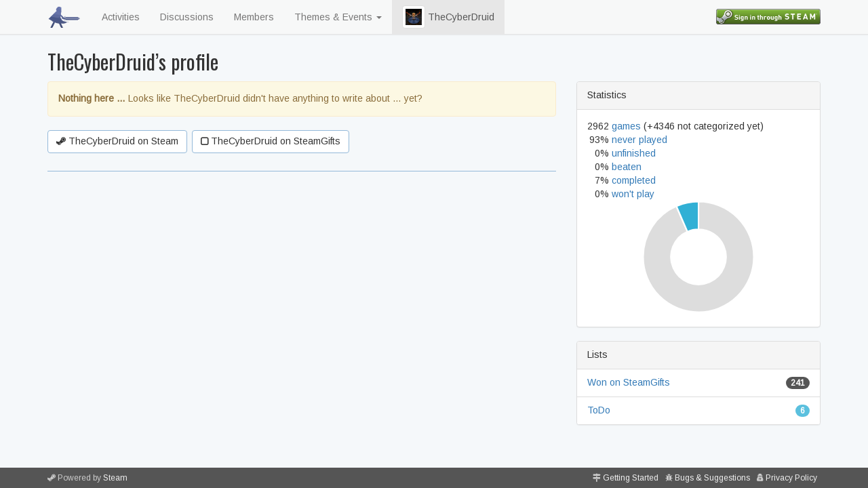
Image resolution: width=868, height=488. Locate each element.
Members (254, 17)
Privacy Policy (791, 478)
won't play (633, 194)
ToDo (599, 410)
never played (639, 140)
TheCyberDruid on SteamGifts (271, 141)
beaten (627, 167)
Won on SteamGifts (629, 382)
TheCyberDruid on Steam (117, 141)
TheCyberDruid (448, 17)
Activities (121, 17)
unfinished (634, 153)
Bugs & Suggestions (712, 478)
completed (634, 180)
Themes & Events (338, 17)
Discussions (187, 17)
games (626, 126)
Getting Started (631, 478)
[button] (414, 17)
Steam (115, 478)
